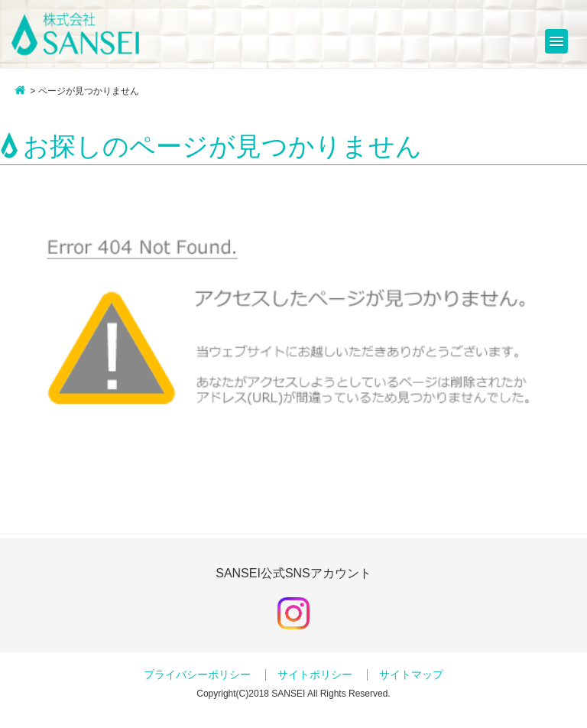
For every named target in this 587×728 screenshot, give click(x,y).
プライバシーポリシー (197, 675)
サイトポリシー (315, 675)
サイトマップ (411, 675)
